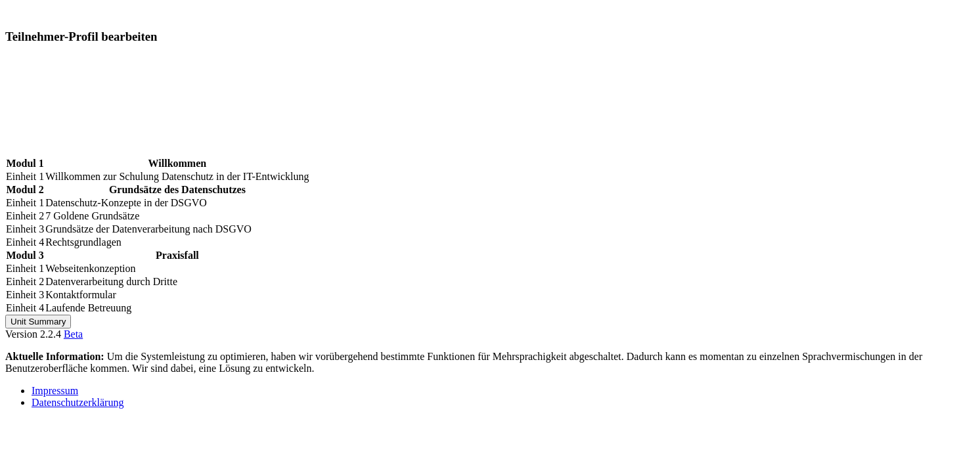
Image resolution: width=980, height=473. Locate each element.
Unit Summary (38, 322)
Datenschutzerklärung (78, 402)
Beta (73, 334)
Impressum (55, 391)
